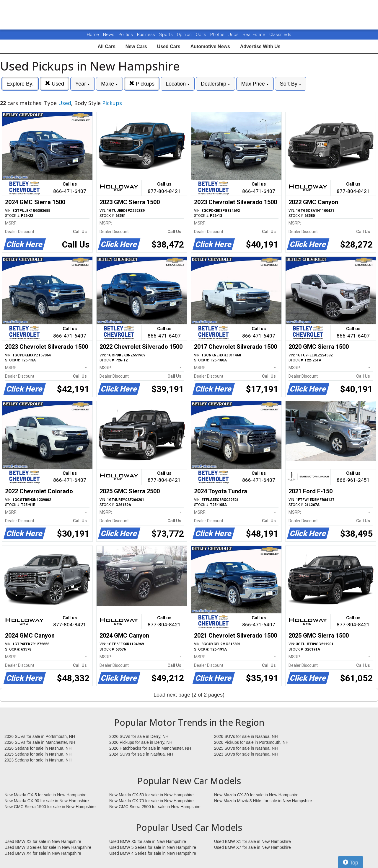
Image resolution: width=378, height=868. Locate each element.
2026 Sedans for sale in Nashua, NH (38, 748)
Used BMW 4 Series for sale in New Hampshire (153, 853)
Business (147, 35)
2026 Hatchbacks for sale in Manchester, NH (150, 748)
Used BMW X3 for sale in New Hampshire (43, 841)
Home (93, 35)
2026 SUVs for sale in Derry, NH (139, 736)
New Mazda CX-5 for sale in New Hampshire (45, 795)
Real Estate (255, 35)
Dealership (215, 84)
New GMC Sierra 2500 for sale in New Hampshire (155, 807)
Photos (218, 35)
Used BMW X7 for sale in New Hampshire (252, 847)
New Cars (136, 46)
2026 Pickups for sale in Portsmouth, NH (251, 742)
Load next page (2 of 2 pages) (189, 695)
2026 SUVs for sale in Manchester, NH (40, 742)
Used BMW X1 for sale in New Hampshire (252, 841)
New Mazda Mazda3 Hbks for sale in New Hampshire (263, 801)
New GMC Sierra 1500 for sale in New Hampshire (50, 807)
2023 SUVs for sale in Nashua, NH (246, 754)
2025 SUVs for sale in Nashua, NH (246, 748)
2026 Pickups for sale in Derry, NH (141, 742)
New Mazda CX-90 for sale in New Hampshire (47, 801)
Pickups (142, 84)
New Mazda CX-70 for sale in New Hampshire (151, 801)
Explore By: (20, 84)
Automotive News (210, 46)
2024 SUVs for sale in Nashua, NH (141, 754)
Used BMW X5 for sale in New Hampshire (148, 841)
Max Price (255, 84)
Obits (202, 35)
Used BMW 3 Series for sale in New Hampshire (48, 847)
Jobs (234, 35)
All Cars (106, 46)
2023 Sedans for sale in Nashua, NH (38, 760)
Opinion (185, 35)
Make (109, 84)
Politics (126, 35)
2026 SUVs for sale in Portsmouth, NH (40, 736)
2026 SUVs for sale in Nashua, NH (246, 736)
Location (178, 84)
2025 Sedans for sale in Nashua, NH (38, 754)
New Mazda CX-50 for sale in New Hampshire (151, 795)
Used (54, 84)
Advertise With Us (260, 46)
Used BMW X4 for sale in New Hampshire (43, 853)
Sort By (291, 84)
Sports (167, 35)
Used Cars (169, 46)
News (109, 35)
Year (83, 84)
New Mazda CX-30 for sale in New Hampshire (256, 795)
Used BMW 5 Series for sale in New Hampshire (153, 847)
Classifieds (280, 35)
